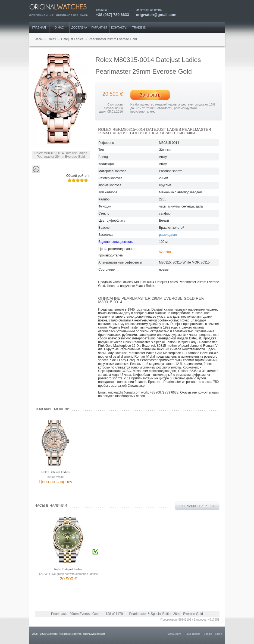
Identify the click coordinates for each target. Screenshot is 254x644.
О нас (59, 27)
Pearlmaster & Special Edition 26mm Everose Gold (166, 614)
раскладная (168, 235)
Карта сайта (174, 634)
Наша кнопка (192, 634)
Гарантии (99, 27)
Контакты (119, 27)
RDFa (219, 634)
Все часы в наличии (197, 506)
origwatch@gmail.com (156, 15)
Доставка (79, 27)
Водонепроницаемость (116, 242)
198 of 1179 (114, 614)
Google (208, 634)
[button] (81, 98)
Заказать (150, 95)
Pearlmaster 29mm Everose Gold (75, 614)
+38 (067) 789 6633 (113, 15)
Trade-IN (139, 27)
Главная (39, 27)
